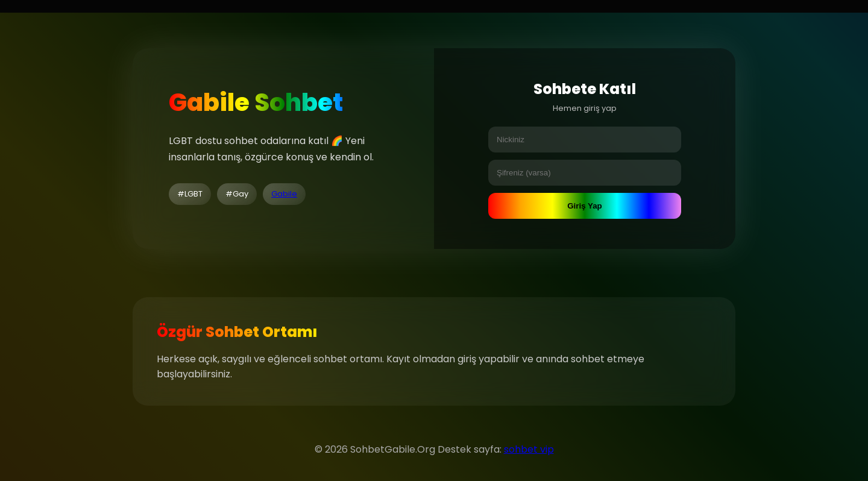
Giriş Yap (585, 206)
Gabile (284, 194)
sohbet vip (529, 449)
